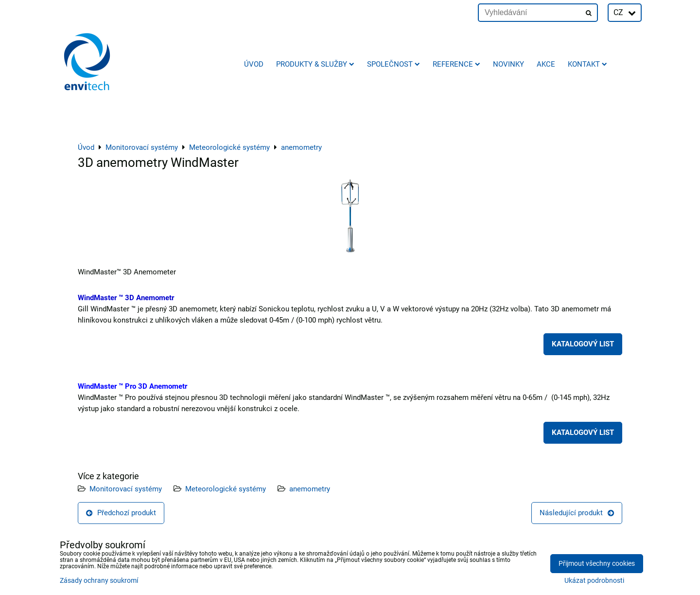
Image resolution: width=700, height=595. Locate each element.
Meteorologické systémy (226, 489)
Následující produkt (577, 513)
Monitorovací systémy (126, 489)
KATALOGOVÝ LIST (583, 344)
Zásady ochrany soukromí (99, 581)
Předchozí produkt (121, 513)
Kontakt (587, 64)
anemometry (310, 489)
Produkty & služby (315, 64)
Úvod (254, 64)
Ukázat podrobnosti (594, 581)
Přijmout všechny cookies (597, 564)
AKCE (546, 64)
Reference (456, 64)
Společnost (394, 64)
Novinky (508, 64)
